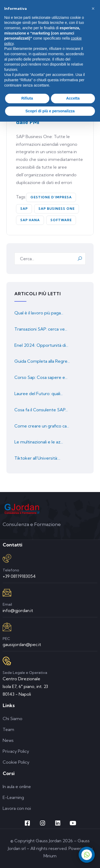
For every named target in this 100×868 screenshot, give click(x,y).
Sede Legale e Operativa (25, 673)
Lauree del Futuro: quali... (39, 394)
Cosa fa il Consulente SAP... (41, 410)
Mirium (50, 856)
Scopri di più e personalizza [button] (50, 111)
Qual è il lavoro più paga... (39, 313)
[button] (93, 8)
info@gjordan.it (18, 610)
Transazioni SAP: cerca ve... (41, 329)
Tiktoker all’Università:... (37, 458)
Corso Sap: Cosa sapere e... (41, 377)
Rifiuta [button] (27, 98)
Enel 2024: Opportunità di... (41, 345)
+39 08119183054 (19, 576)
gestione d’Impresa (51, 197)
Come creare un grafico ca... (42, 426)
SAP (24, 209)
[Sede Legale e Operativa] (7, 661)
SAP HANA (30, 220)
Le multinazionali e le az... (39, 442)
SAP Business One (57, 209)
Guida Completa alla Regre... (42, 361)
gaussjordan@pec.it (22, 644)
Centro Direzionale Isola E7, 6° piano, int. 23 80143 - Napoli (25, 686)
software (61, 220)
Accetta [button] (73, 98)
